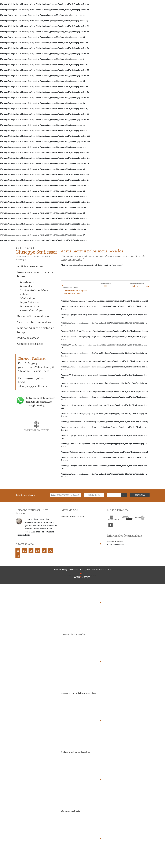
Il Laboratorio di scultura (73, 517)
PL (18, 556)
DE (24, 551)
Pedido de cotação (28, 338)
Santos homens (27, 282)
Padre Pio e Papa (27, 298)
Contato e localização (30, 344)
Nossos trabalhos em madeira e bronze (79, 575)
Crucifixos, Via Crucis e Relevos (34, 290)
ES (44, 551)
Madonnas (24, 294)
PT (51, 551)
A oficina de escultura (30, 266)
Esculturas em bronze (29, 306)
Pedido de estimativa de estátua (76, 752)
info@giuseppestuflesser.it (33, 386)
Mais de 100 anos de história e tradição (79, 693)
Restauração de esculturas (33, 316)
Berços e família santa (30, 302)
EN (31, 551)
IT (18, 551)
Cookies (119, 542)
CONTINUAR (140, 495)
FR (38, 551)
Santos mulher (26, 286)
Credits (110, 542)
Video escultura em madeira (34, 322)
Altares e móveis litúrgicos (31, 310)
